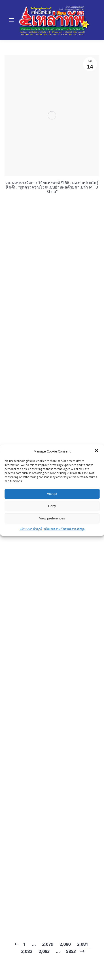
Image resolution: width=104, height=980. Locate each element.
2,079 (48, 944)
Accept (52, 494)
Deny (52, 506)
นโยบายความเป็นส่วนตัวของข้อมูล (64, 529)
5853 (71, 951)
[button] (97, 451)
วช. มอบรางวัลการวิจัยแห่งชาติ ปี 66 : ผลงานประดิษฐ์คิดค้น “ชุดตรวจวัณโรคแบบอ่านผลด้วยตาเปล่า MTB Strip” (52, 187)
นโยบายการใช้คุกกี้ (31, 529)
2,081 (83, 944)
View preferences (52, 518)
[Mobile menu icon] (11, 20)
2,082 (27, 951)
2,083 (44, 951)
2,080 (65, 944)
